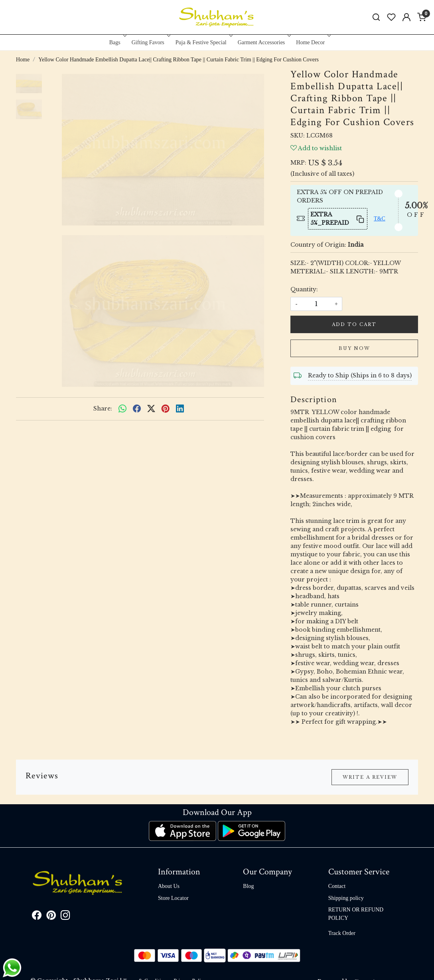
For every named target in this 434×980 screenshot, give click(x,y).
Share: (103, 408)
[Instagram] (65, 917)
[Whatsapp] (122, 409)
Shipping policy (346, 898)
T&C (380, 219)
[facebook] (137, 409)
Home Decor (313, 42)
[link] (376, 17)
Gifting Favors (150, 42)
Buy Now (354, 348)
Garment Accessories (264, 42)
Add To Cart (354, 324)
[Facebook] (37, 917)
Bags (117, 42)
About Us (169, 886)
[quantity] (316, 304)
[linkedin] (180, 409)
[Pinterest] (51, 917)
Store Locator (173, 898)
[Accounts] (406, 17)
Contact (337, 886)
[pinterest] (166, 409)
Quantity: (304, 289)
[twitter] (151, 409)
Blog (248, 886)
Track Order (342, 933)
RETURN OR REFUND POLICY (356, 914)
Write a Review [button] (370, 777)
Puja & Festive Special (203, 42)
